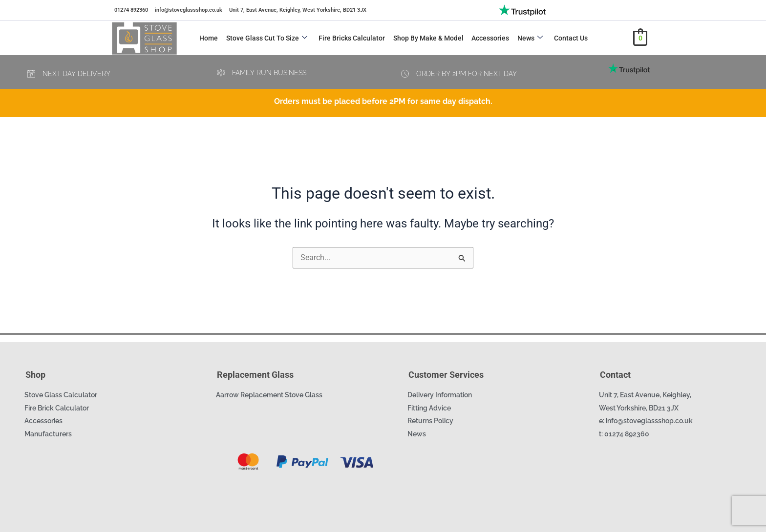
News (528, 38)
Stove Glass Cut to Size (266, 38)
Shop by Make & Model (427, 38)
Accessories (489, 38)
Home (209, 38)
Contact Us (568, 38)
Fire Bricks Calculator (351, 38)
